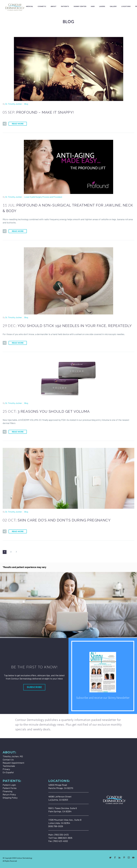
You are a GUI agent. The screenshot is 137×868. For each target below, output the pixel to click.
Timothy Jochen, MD (13, 756)
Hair (93, 6)
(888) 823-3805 (65, 838)
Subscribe (34, 687)
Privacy (6, 769)
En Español (8, 772)
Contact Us (8, 760)
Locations (126, 6)
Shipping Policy (10, 798)
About (54, 6)
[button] (5, 124)
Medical (30, 6)
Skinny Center (80, 6)
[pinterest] (124, 858)
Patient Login (9, 785)
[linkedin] (120, 858)
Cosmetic (42, 6)
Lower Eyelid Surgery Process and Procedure (43, 197)
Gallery (113, 6)
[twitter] (110, 858)
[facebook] (115, 858)
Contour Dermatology (24, 858)
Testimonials (9, 766)
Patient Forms (10, 788)
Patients (65, 6)
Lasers (102, 6)
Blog (26, 104)
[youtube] (133, 858)
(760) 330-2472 (61, 835)
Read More (18, 124)
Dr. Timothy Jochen (14, 104)
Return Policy (9, 794)
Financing (7, 791)
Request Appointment (13, 763)
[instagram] (129, 858)
